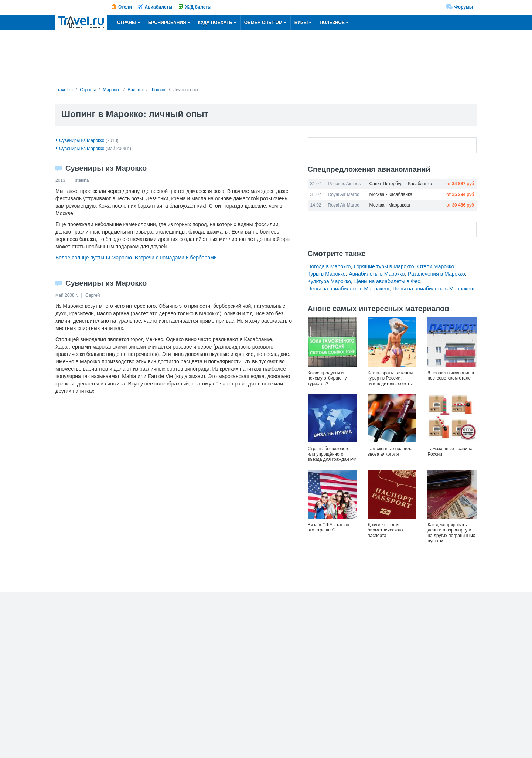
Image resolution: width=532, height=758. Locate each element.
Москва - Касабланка (391, 194)
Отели (125, 7)
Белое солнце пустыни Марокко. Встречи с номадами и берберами (136, 258)
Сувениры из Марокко (80, 140)
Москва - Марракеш (390, 205)
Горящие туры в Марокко (384, 266)
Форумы (464, 7)
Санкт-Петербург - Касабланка (401, 184)
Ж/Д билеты (198, 7)
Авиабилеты (159, 7)
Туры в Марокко (327, 274)
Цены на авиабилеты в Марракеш (349, 289)
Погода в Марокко (329, 266)
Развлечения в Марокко (436, 274)
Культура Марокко (329, 281)
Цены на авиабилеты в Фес (387, 281)
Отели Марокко (436, 266)
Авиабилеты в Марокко (377, 274)
